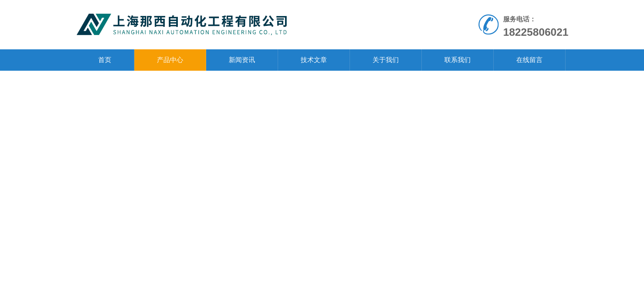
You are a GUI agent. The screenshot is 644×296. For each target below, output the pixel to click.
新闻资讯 (242, 60)
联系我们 (458, 60)
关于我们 (386, 60)
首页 (105, 60)
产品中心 (170, 60)
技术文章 (314, 60)
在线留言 (529, 60)
